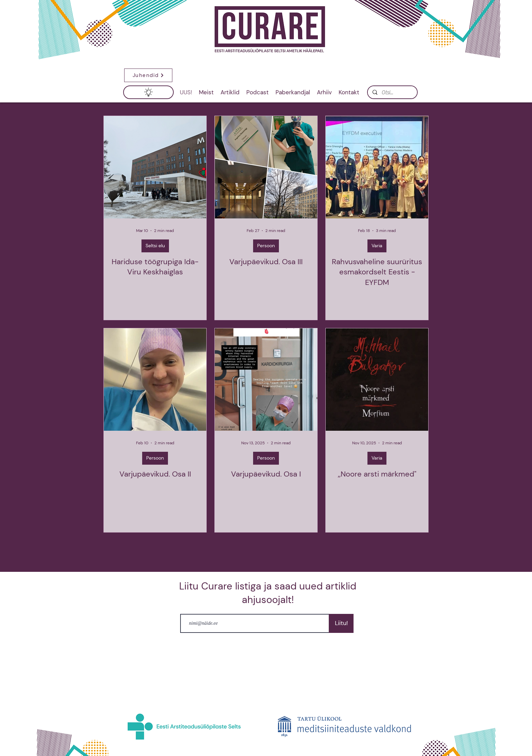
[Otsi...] (392, 93)
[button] (148, 75)
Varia (377, 246)
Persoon (266, 246)
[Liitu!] (341, 623)
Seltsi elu (155, 246)
